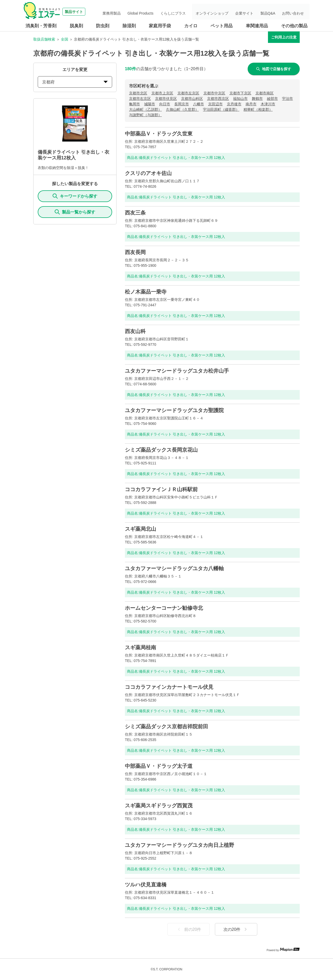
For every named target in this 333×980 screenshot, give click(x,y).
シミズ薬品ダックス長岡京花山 (161, 450)
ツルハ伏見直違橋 (146, 885)
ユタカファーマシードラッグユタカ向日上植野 (180, 845)
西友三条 (135, 213)
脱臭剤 (76, 26)
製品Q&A (273, 12)
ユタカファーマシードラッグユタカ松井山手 (177, 371)
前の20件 (189, 929)
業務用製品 (132, 12)
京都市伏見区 (166, 99)
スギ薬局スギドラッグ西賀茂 (159, 806)
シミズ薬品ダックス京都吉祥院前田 (166, 726)
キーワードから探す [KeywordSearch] (75, 196)
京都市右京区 (140, 99)
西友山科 (135, 331)
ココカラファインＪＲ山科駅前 (161, 489)
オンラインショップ (223, 12)
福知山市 (240, 99)
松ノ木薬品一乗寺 (146, 292)
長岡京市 (182, 104)
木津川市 (268, 104)
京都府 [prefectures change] (75, 82)
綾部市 (272, 99)
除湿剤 (129, 26)
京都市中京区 (214, 93)
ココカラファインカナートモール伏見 (169, 687)
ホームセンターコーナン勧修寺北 (164, 608)
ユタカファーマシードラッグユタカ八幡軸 (174, 568)
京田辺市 (215, 104)
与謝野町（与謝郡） (145, 115)
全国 (65, 39)
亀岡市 (135, 104)
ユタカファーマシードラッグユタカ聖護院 (174, 410)
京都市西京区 (218, 99)
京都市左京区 (188, 93)
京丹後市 (234, 104)
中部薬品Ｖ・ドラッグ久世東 (159, 134)
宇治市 (287, 99)
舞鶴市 (257, 99)
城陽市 (150, 104)
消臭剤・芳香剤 (41, 26)
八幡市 (198, 104)
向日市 (165, 104)
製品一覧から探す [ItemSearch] (75, 212)
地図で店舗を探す (274, 69)
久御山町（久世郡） (182, 109)
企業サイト (253, 12)
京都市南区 (265, 93)
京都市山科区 (192, 99)
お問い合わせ (295, 12)
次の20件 (236, 929)
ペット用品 (222, 26)
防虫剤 (103, 26)
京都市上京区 (162, 93)
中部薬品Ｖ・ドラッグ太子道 (159, 766)
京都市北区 (138, 93)
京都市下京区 (240, 93)
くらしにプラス (187, 12)
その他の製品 (294, 26)
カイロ (191, 26)
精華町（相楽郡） (258, 109)
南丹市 (251, 104)
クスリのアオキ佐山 (148, 173)
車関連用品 (257, 26)
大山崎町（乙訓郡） (145, 109)
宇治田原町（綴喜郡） (221, 109)
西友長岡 (135, 252)
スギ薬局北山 (140, 529)
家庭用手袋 (160, 26)
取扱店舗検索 (44, 39)
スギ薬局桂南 (140, 647)
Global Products (158, 12)
